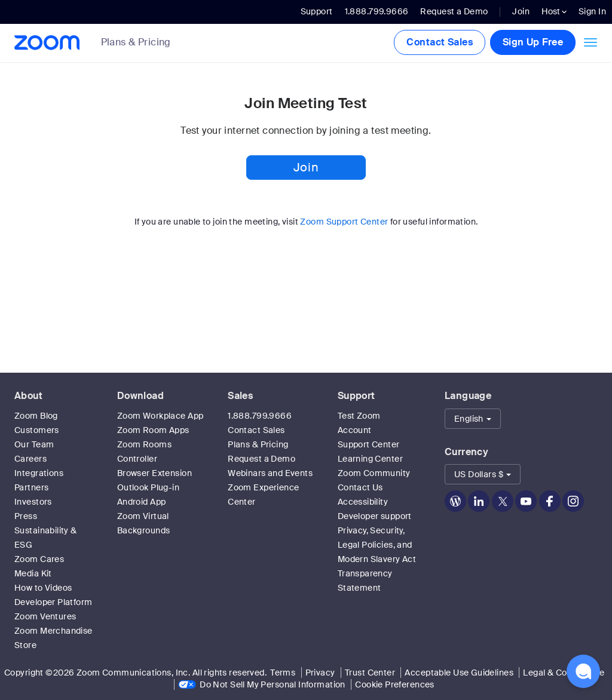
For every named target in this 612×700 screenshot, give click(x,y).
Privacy (320, 673)
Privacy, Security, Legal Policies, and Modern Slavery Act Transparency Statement (377, 559)
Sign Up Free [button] (533, 42)
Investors (33, 502)
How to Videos (43, 588)
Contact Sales (439, 42)
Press (26, 516)
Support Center (369, 444)
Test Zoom (359, 416)
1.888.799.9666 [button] (377, 11)
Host (554, 11)
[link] (145, 43)
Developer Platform (53, 602)
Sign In (592, 11)
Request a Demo (454, 11)
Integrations (39, 473)
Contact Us (360, 487)
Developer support (375, 516)
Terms (283, 673)
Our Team (34, 444)
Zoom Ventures (45, 616)
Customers (37, 430)
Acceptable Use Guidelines (459, 673)
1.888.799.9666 (260, 416)
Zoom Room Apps (153, 430)
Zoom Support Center (344, 222)
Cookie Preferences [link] (395, 684)
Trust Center (370, 673)
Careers (30, 459)
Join (521, 11)
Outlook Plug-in (148, 487)
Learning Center (370, 459)
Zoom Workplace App (160, 416)
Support (317, 11)
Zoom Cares (39, 559)
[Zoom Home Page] (46, 43)
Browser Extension (154, 473)
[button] (473, 419)
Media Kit (33, 573)
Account (355, 430)
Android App (142, 502)
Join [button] (306, 167)
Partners (31, 487)
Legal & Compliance (564, 673)
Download (140, 396)
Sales (240, 396)
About (28, 396)
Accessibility (363, 502)
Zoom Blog (36, 416)
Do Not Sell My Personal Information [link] (273, 684)
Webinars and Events (270, 473)
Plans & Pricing (136, 42)
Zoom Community (374, 473)
